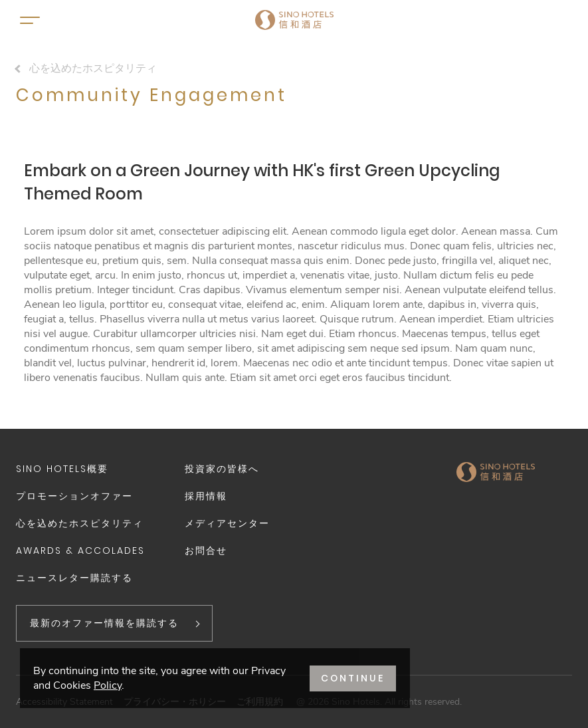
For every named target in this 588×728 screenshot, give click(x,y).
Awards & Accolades (80, 550)
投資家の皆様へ (222, 469)
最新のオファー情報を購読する (104, 623)
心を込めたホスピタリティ (93, 68)
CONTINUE (353, 678)
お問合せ (206, 550)
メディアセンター (227, 523)
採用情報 (206, 496)
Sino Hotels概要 (62, 469)
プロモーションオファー (74, 496)
